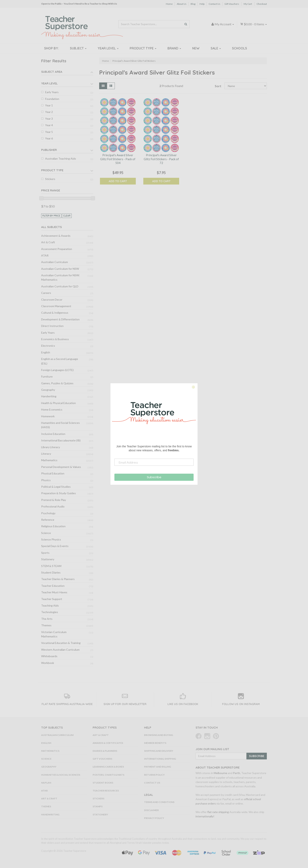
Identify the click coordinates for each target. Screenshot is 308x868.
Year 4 (49, 125)
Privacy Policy (154, 818)
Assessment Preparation (57, 249)
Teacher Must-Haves (54, 592)
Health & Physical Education (58, 403)
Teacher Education (53, 586)
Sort (218, 86)
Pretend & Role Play (54, 500)
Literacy (46, 454)
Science (46, 533)
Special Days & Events (55, 546)
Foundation (52, 99)
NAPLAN (46, 783)
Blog (193, 4)
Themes (46, 625)
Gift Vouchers (232, 4)
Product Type (143, 48)
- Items (253, 24)
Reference (48, 520)
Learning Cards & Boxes (108, 767)
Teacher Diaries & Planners (58, 579)
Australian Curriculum (55, 262)
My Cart (248, 4)
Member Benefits (155, 743)
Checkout (262, 4)
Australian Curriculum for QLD (60, 286)
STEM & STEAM (51, 566)
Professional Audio (53, 506)
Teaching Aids (50, 605)
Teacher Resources (106, 791)
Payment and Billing (158, 767)
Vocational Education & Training (61, 643)
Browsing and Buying (159, 735)
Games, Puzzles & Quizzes (57, 383)
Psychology (48, 513)
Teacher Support (52, 599)
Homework (48, 416)
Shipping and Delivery (159, 751)
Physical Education (53, 473)
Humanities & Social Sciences (61, 775)
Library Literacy (51, 447)
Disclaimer (151, 810)
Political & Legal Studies (56, 487)
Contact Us (214, 4)
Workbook (48, 663)
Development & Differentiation (60, 319)
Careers (46, 293)
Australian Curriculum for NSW (60, 269)
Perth (237, 773)
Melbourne (221, 773)
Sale (216, 48)
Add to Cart (118, 181)
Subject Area (52, 72)
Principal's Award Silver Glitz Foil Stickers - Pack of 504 (118, 159)
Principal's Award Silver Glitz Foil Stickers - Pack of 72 (161, 159)
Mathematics (49, 460)
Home (169, 4)
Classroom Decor (52, 300)
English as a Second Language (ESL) (60, 361)
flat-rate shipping (218, 812)
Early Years (52, 92)
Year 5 (49, 132)
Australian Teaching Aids (61, 159)
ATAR (45, 255)
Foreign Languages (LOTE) (57, 370)
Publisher (49, 150)
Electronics (48, 346)
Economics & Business (55, 339)
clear (67, 216)
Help (202, 4)
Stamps (98, 806)
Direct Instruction (52, 326)
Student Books (103, 783)
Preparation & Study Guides (58, 493)
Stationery (48, 559)
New (196, 48)
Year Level (108, 48)
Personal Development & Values (61, 467)
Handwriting (49, 396)
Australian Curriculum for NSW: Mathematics (60, 277)
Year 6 (49, 138)
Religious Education (53, 526)
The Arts (47, 619)
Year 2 (49, 112)
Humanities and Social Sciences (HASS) (60, 425)
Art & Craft (48, 242)
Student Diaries (51, 572)
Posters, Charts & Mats (108, 775)
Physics (46, 480)
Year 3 (49, 119)
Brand (174, 48)
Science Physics (51, 539)
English (46, 352)
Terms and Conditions (159, 802)
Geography (48, 390)
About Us (182, 4)
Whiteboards (49, 656)
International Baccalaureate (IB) (61, 440)
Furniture (47, 376)
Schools (240, 48)
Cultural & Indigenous (55, 313)
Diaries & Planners (105, 751)
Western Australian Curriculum (60, 650)
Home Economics (52, 409)
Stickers (50, 179)
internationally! (205, 816)
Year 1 (49, 105)
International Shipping (160, 759)
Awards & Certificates (108, 743)
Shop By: (51, 48)
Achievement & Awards (56, 236)
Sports (45, 553)
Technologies (50, 612)
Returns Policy (154, 775)
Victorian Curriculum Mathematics (54, 634)
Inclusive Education (53, 434)
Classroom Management (56, 306)
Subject (78, 48)
